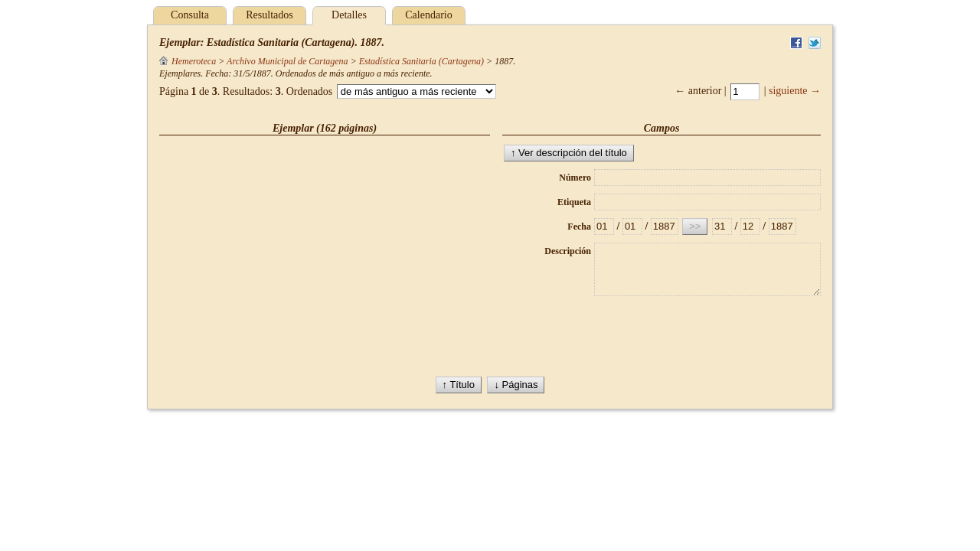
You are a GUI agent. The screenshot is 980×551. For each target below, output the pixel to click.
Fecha (579, 227)
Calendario (428, 15)
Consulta (190, 15)
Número (575, 178)
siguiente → (795, 91)
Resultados (269, 15)
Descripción (568, 251)
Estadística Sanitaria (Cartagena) (421, 61)
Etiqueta (574, 202)
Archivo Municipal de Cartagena (287, 61)
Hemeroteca (188, 61)
